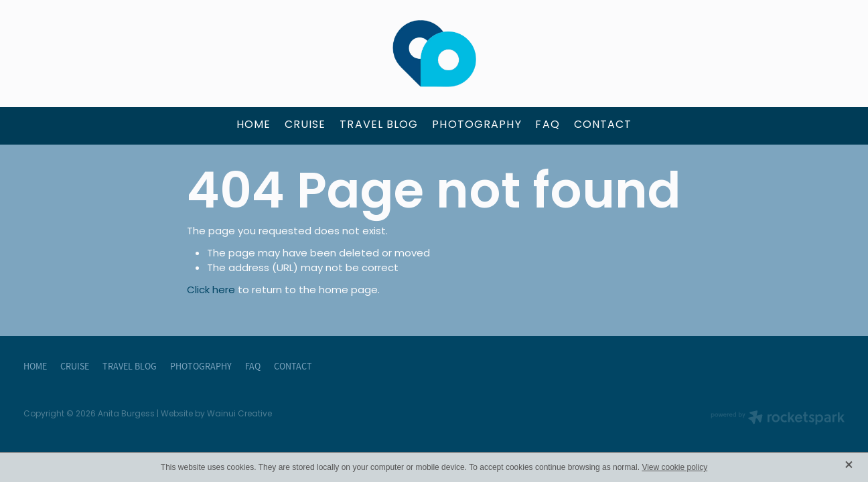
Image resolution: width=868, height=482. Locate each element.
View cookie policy (674, 467)
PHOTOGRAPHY (477, 125)
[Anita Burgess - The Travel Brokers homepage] (434, 54)
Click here (211, 291)
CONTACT (603, 125)
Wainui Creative (239, 414)
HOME (254, 125)
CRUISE (305, 125)
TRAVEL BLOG (379, 125)
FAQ (547, 125)
